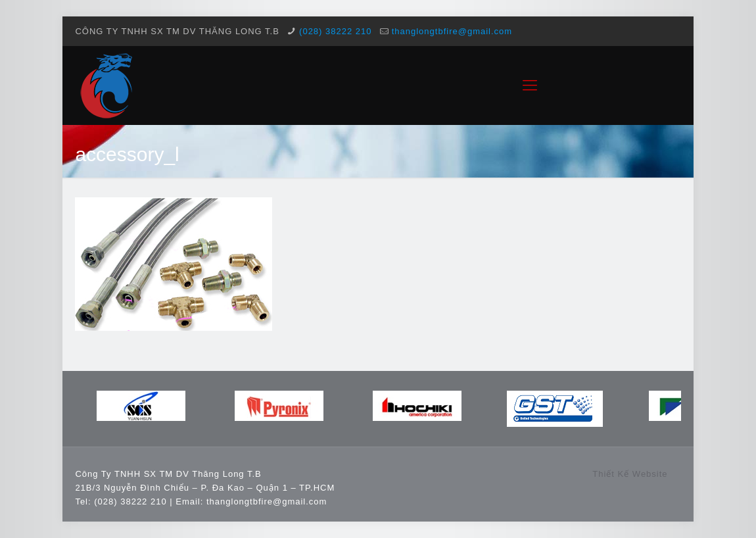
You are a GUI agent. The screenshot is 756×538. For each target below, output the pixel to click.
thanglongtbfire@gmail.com (452, 31)
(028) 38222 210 (335, 31)
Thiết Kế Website (630, 474)
